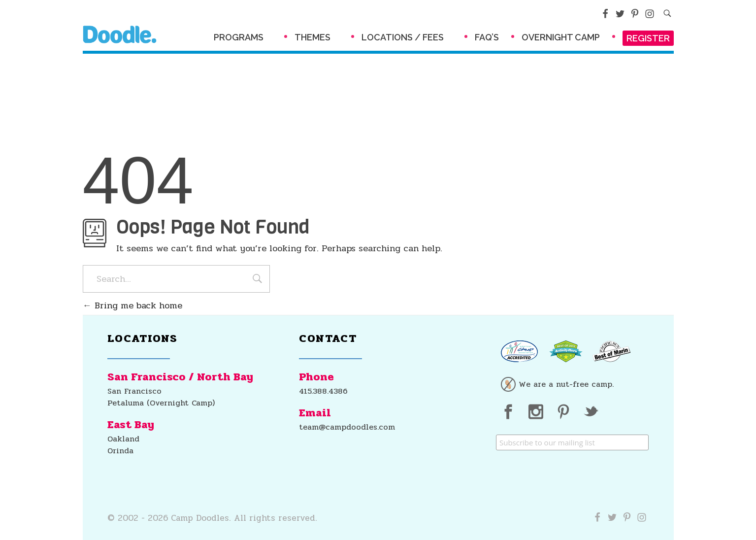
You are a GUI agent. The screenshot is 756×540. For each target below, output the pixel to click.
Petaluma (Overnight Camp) (161, 403)
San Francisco (134, 391)
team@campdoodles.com (347, 427)
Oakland (123, 439)
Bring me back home (132, 305)
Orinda (120, 451)
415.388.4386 (323, 391)
